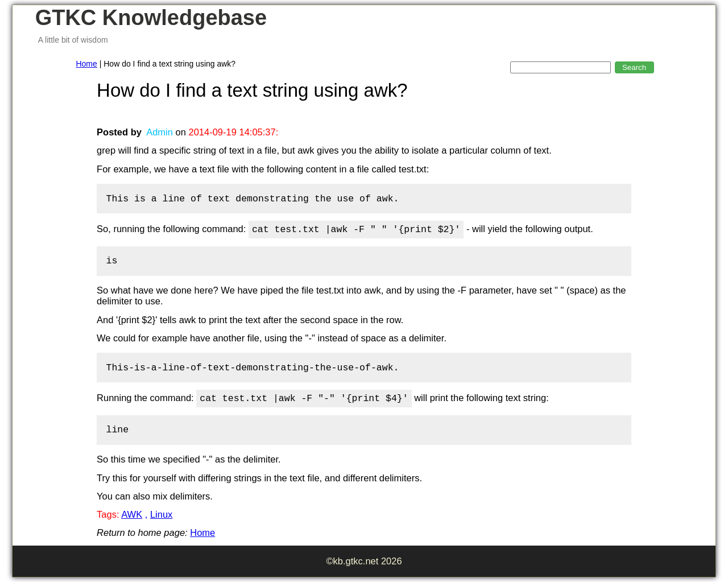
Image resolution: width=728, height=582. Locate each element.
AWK (132, 514)
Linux (161, 514)
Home (86, 64)
